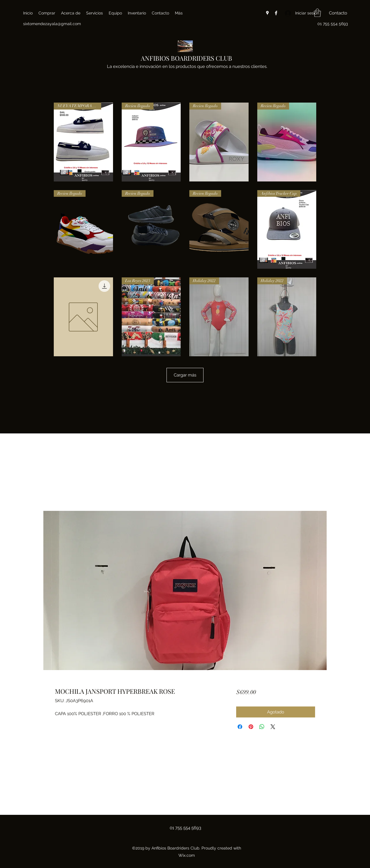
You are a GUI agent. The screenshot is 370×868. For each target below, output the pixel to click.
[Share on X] (273, 727)
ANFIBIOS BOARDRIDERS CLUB (186, 58)
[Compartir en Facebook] (240, 727)
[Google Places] (267, 13)
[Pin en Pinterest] (251, 727)
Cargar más (185, 375)
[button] (317, 13)
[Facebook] (276, 13)
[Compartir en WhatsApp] (262, 727)
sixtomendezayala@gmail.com (52, 24)
